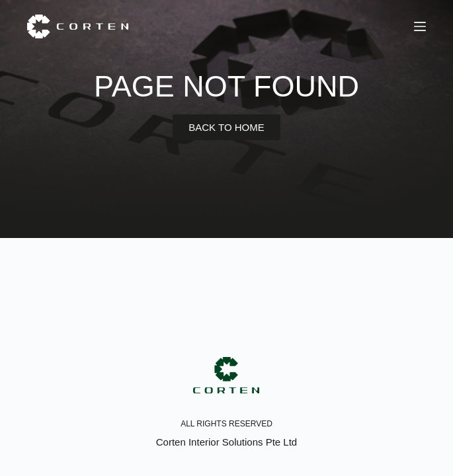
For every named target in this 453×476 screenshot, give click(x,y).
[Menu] (420, 26)
